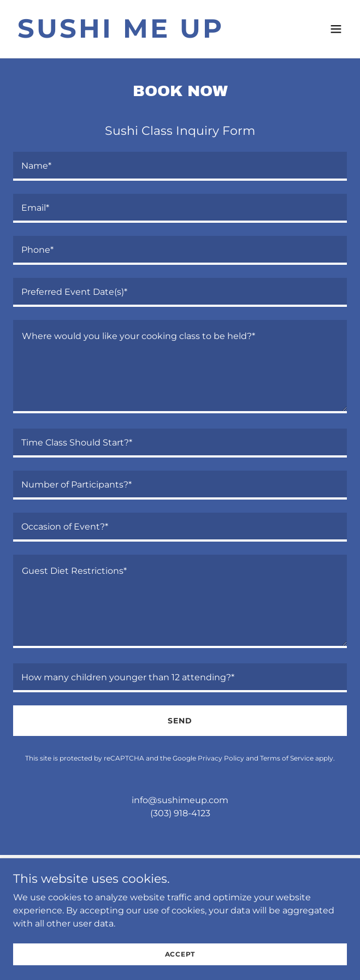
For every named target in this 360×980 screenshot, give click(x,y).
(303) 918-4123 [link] (180, 813)
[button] (336, 29)
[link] (130, 35)
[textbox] (180, 166)
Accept (180, 954)
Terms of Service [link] (287, 758)
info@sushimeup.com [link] (180, 800)
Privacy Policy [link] (221, 758)
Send (180, 721)
